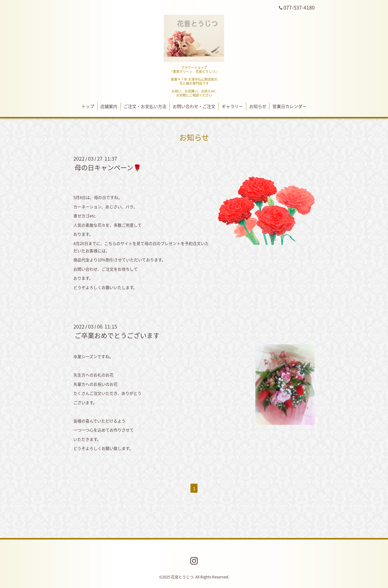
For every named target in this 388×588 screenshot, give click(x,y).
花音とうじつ (182, 577)
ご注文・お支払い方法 (145, 106)
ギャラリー (232, 106)
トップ (88, 106)
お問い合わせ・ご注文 (194, 106)
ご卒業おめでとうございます (117, 335)
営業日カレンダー (289, 106)
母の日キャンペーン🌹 (108, 167)
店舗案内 (109, 106)
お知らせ (258, 106)
